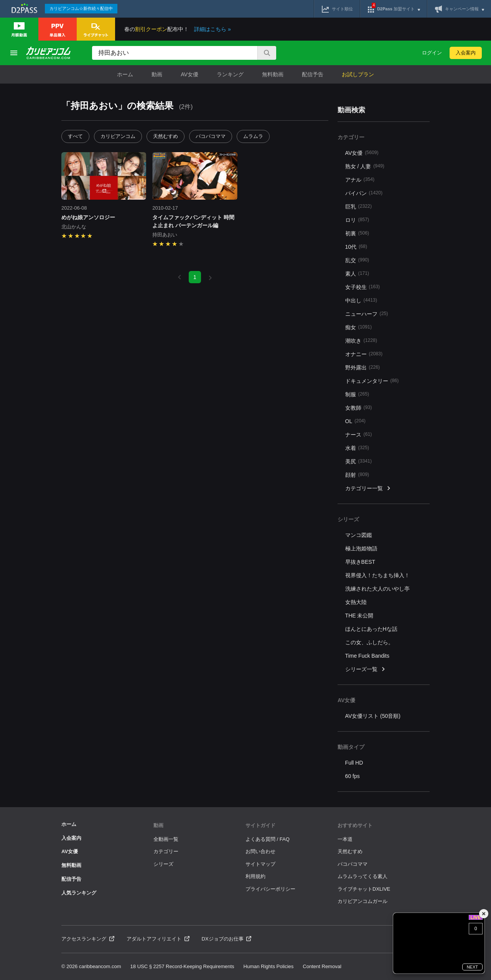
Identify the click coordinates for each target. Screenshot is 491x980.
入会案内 (466, 53)
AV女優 (189, 74)
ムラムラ (253, 136)
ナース (359, 434)
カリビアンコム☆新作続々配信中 (81, 8)
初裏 (357, 233)
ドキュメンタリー (372, 381)
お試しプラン (358, 74)
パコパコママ (211, 136)
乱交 (357, 260)
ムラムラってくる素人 (362, 876)
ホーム (125, 74)
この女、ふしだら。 (369, 642)
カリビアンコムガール (362, 901)
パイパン (364, 193)
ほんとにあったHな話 (371, 629)
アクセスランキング (88, 939)
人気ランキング (79, 893)
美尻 (358, 461)
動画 (157, 74)
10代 (356, 247)
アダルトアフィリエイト (158, 939)
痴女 (358, 327)
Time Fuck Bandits (367, 656)
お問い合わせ (260, 851)
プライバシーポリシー (270, 889)
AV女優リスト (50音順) (373, 716)
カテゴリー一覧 (368, 488)
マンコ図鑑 (359, 535)
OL (355, 421)
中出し (361, 300)
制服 (357, 394)
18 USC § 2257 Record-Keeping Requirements (182, 966)
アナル (360, 180)
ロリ (357, 220)
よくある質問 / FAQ (268, 839)
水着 (357, 448)
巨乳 (358, 206)
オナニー (364, 354)
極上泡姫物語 (361, 548)
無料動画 (273, 74)
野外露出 (363, 367)
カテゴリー (166, 851)
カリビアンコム (118, 136)
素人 (357, 273)
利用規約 (255, 876)
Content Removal (322, 966)
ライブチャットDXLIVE (364, 889)
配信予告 (313, 74)
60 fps (353, 776)
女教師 (359, 408)
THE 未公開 (359, 616)
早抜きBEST (360, 562)
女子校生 (363, 287)
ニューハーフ (367, 314)
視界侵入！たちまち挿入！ (377, 575)
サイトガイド (260, 825)
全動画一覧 (166, 839)
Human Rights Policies (269, 966)
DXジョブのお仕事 (227, 939)
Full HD (354, 763)
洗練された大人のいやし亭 (377, 589)
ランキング (230, 74)
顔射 (357, 475)
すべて (75, 136)
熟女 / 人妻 (365, 166)
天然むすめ (166, 136)
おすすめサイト (355, 825)
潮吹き (361, 341)
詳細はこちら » (213, 29)
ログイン (432, 53)
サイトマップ (260, 864)
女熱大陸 (356, 602)
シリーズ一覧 (366, 669)
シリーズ (163, 864)
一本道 (345, 839)
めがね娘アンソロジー (88, 217)
